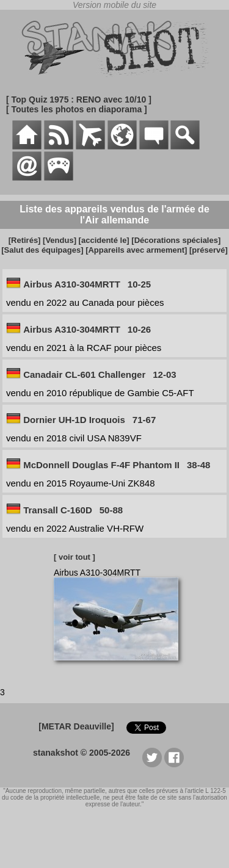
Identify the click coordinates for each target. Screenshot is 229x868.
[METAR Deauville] (76, 726)
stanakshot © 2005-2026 (82, 753)
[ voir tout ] (75, 557)
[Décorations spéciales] (176, 240)
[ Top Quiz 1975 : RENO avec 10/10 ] (79, 99)
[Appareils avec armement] (136, 250)
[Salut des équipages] (42, 250)
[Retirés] (25, 240)
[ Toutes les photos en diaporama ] (77, 109)
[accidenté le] (104, 240)
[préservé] (209, 250)
